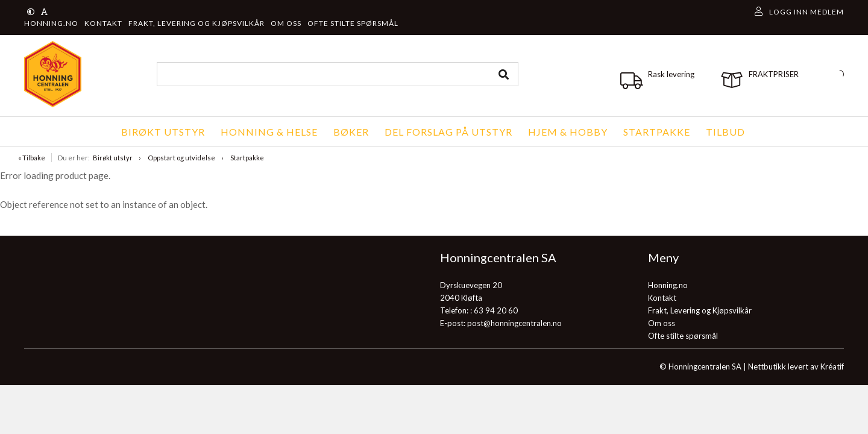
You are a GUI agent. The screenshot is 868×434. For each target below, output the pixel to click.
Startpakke (247, 158)
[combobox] (338, 74)
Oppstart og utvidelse (181, 158)
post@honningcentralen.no (514, 323)
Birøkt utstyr (113, 158)
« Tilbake (32, 158)
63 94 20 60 (496, 310)
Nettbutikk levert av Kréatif (796, 366)
